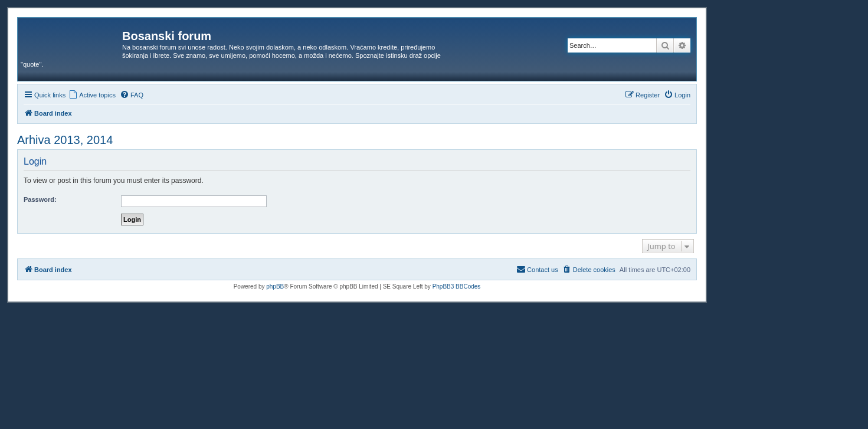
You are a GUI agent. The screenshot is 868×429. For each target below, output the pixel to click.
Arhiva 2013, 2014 (65, 140)
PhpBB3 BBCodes (457, 286)
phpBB (275, 286)
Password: (40, 199)
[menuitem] (92, 95)
